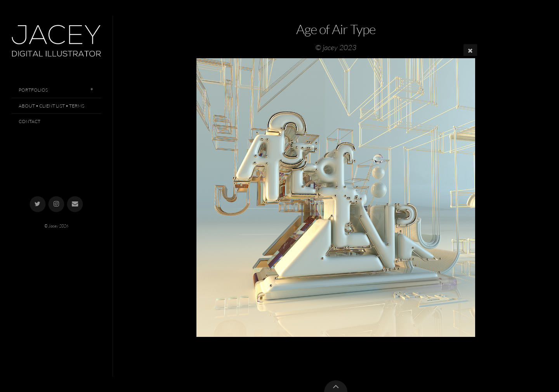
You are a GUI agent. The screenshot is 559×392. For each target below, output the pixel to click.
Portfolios (33, 90)
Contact (30, 121)
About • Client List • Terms (51, 106)
